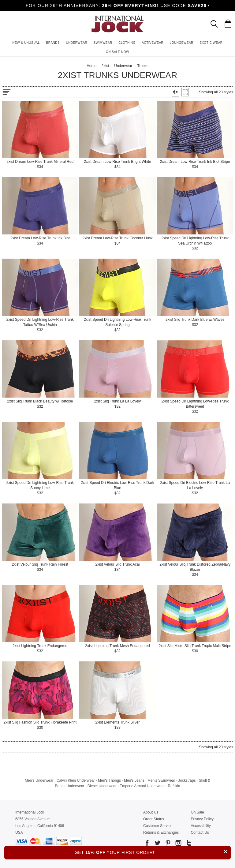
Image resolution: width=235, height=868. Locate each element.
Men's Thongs (109, 780)
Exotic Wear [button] (211, 43)
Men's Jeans (134, 780)
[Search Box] (214, 24)
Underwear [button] (77, 43)
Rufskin (174, 786)
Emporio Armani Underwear (142, 786)
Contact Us (200, 832)
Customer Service (158, 826)
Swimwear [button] (103, 43)
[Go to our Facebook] (147, 844)
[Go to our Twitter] (157, 844)
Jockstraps (187, 780)
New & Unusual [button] (26, 43)
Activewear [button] (153, 43)
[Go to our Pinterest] (167, 844)
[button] (175, 92)
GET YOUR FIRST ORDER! (153, 852)
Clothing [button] (127, 43)
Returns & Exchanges (161, 832)
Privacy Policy (202, 819)
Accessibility (201, 826)
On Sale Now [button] (117, 52)
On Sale (197, 812)
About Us (151, 812)
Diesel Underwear (102, 786)
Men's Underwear (39, 780)
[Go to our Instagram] (178, 844)
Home (91, 66)
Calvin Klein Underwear (76, 780)
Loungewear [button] (182, 43)
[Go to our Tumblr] (188, 844)
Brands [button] (53, 43)
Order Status (154, 819)
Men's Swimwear (161, 780)
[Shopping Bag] (228, 24)
